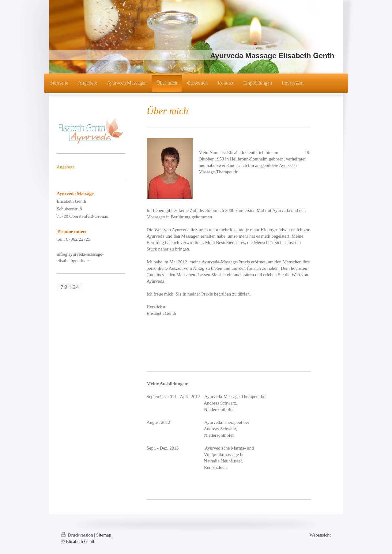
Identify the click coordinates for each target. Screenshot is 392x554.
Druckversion (78, 535)
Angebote (66, 167)
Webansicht (320, 535)
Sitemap (104, 535)
